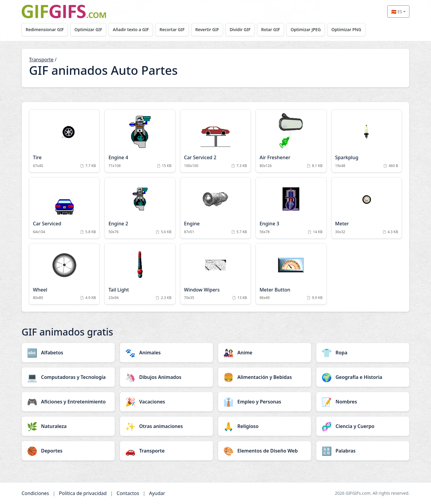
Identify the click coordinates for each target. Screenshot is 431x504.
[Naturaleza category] (68, 426)
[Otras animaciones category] (166, 426)
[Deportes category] (68, 451)
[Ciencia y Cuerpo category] (363, 426)
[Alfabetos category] (68, 353)
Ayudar (157, 493)
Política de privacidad (83, 493)
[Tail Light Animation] (140, 274)
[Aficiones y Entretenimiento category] (68, 402)
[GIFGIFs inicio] (64, 12)
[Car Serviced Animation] (64, 208)
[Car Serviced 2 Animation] (215, 141)
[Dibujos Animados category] (166, 377)
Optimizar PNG (346, 29)
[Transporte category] (166, 451)
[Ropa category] (363, 353)
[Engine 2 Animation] (140, 208)
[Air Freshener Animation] (291, 141)
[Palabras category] (363, 451)
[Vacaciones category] (166, 402)
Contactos (128, 493)
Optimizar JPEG (306, 29)
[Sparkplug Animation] (367, 141)
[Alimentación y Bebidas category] (265, 377)
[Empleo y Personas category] (265, 402)
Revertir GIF (207, 29)
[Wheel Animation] (64, 274)
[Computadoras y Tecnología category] (68, 377)
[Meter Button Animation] (291, 274)
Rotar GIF (270, 29)
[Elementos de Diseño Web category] (265, 451)
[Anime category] (265, 353)
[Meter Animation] (367, 208)
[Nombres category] (363, 402)
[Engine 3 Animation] (291, 208)
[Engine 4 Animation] (140, 141)
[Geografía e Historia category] (363, 377)
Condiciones (35, 493)
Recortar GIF (172, 29)
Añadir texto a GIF (131, 29)
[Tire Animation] (64, 141)
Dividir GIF (240, 29)
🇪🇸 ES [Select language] (397, 12)
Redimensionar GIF (45, 29)
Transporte (41, 60)
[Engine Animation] (215, 208)
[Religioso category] (265, 426)
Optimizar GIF (88, 29)
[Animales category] (166, 353)
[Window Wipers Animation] (215, 274)
